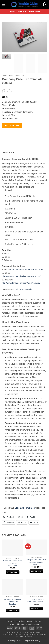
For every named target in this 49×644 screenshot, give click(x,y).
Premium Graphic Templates (21, 633)
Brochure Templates (25, 508)
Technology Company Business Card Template (13, 602)
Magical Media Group (30, 624)
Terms (43, 635)
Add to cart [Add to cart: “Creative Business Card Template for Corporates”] (13, 572)
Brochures (19, 75)
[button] (4, 5)
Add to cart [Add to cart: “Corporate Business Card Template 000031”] (36, 608)
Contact (29, 637)
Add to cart (12, 126)
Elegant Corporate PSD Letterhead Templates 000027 (36, 562)
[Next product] (4, 91)
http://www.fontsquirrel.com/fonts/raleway (21, 283)
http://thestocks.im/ (24, 289)
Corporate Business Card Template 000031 (36, 600)
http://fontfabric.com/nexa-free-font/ (27, 270)
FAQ (26, 635)
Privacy (19, 635)
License (20, 637)
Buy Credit (8, 635)
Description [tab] (8, 153)
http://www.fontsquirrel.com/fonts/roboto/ (22, 276)
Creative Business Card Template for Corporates (13, 563)
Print (11, 75)
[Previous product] (9, 91)
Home (4, 75)
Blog (39, 633)
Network (34, 635)
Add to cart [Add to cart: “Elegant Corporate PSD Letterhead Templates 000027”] (36, 571)
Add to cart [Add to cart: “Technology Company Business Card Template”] (13, 611)
